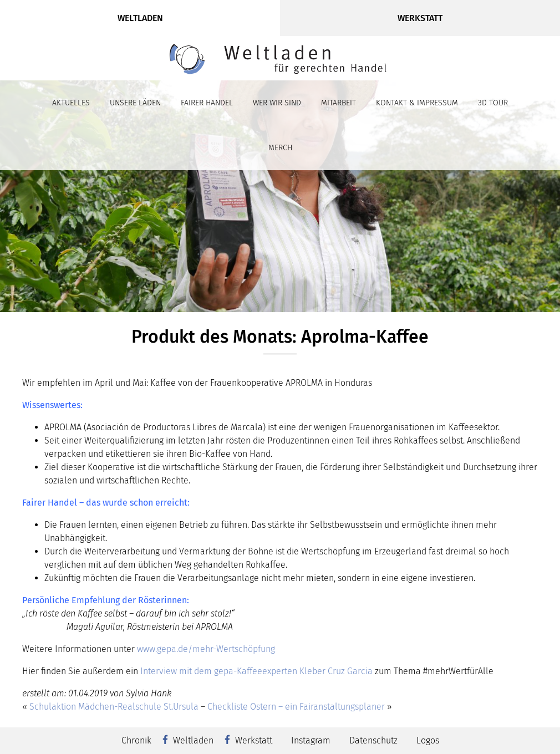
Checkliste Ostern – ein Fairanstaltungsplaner (296, 707)
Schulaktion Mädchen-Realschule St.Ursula (114, 707)
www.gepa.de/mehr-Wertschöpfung (205, 649)
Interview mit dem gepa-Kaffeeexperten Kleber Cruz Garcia (256, 671)
